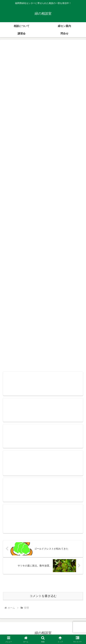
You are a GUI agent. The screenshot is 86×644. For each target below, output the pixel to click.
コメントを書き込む (43, 596)
